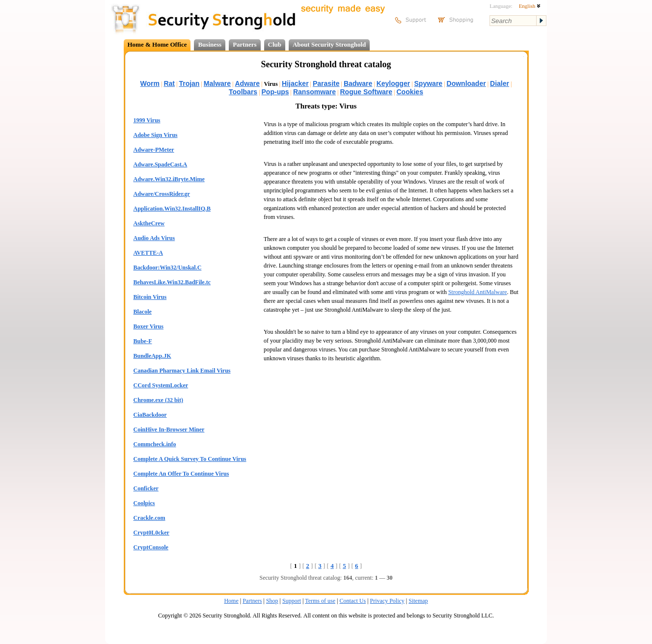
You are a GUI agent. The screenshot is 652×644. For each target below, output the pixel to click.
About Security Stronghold (329, 44)
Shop (272, 601)
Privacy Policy (387, 601)
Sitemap (418, 601)
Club (275, 44)
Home (231, 601)
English (530, 6)
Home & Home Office (157, 44)
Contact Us (353, 601)
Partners (244, 44)
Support (292, 601)
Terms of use (320, 601)
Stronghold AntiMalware (478, 292)
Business (210, 44)
